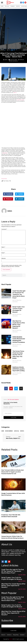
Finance (13, 6)
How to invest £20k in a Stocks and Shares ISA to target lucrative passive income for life (12, 472)
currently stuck (20, 100)
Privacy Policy (16, 635)
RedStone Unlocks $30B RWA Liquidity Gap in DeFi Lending (19, 369)
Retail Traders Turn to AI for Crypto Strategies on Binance (12, 578)
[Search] (24, 275)
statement (5, 153)
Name (3, 247)
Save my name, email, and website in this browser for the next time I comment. (11, 266)
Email (3, 253)
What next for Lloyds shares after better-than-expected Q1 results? (19, 325)
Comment (4, 229)
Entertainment (9, 431)
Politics (7, 6)
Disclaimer (22, 635)
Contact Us (9, 635)
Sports (18, 6)
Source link (4, 179)
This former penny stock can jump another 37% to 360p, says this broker (18, 355)
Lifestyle (16, 431)
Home (2, 6)
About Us (3, 635)
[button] (2, 3)
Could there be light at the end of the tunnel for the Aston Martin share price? (19, 294)
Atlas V (15, 93)
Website (3, 258)
